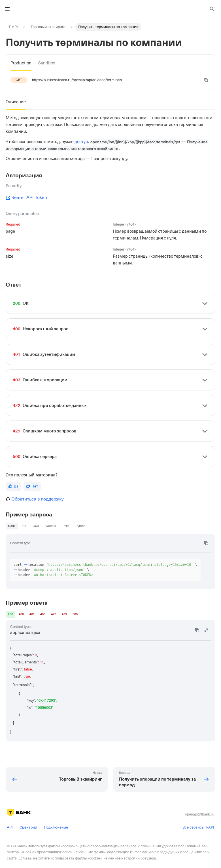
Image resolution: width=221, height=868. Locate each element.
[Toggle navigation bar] (7, 9)
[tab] (21, 63)
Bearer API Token (26, 197)
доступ (81, 142)
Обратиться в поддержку (38, 499)
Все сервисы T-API (198, 827)
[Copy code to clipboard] (206, 80)
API (10, 827)
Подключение (56, 827)
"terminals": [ (23, 685)
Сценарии (28, 827)
